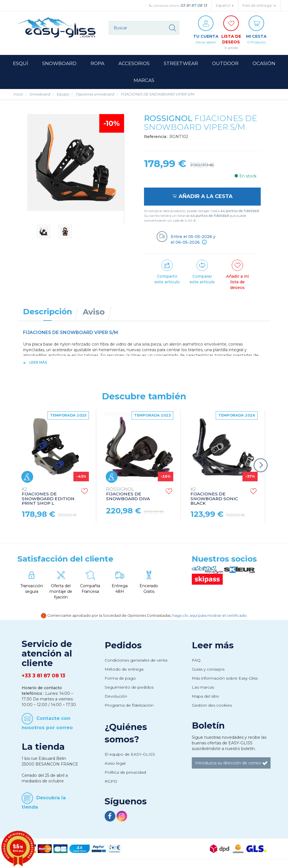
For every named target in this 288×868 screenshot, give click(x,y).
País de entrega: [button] (259, 5)
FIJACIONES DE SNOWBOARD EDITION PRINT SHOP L (48, 497)
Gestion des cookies (212, 705)
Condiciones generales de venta (136, 660)
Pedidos (123, 645)
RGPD (111, 781)
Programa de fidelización (129, 705)
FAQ (196, 660)
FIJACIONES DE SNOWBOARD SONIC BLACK (214, 497)
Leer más (38, 362)
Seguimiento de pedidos (129, 687)
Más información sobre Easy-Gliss (225, 678)
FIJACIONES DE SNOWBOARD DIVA (128, 494)
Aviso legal (115, 763)
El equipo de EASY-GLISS (130, 754)
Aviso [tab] (94, 312)
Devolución (116, 696)
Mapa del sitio (205, 696)
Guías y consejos (208, 669)
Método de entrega (124, 669)
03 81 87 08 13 (194, 5)
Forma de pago (120, 678)
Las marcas (203, 687)
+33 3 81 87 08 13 (43, 676)
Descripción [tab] (48, 311)
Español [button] (225, 5)
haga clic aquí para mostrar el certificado (210, 616)
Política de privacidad (125, 772)
